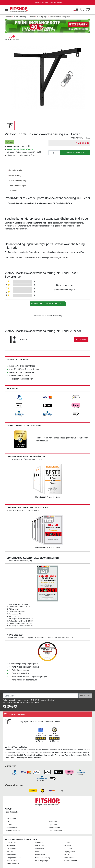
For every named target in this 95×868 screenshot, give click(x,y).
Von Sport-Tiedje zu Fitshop (16, 740)
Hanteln (10, 844)
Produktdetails (15, 163)
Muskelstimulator (70, 853)
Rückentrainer (12, 853)
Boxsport (32, 17)
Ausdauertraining (20, 17)
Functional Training (42, 850)
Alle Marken (11, 861)
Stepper (67, 847)
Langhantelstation (14, 850)
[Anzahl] (54, 146)
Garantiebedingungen (19, 173)
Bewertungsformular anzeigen (48, 297)
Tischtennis (11, 841)
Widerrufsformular (13, 824)
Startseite (8, 17)
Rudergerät (11, 838)
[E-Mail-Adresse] (41, 689)
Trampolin (67, 838)
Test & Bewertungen (18, 178)
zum (12, 805)
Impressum (53, 817)
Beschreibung (15, 168)
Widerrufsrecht (54, 821)
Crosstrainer (12, 835)
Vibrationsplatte (13, 857)
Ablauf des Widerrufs (56, 824)
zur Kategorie (81, 332)
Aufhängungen (42, 17)
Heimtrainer (11, 847)
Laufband (67, 835)
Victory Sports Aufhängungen (60, 17)
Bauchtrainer (69, 850)
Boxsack (23, 332)
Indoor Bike (68, 841)
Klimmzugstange (42, 853)
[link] (19, 390)
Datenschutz (53, 814)
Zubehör (13, 183)
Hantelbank (40, 841)
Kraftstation (40, 838)
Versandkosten (12, 821)
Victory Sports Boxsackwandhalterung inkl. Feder (39, 714)
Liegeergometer (70, 844)
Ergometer (39, 835)
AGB (8, 814)
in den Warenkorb (75, 146)
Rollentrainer (40, 847)
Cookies (9, 817)
